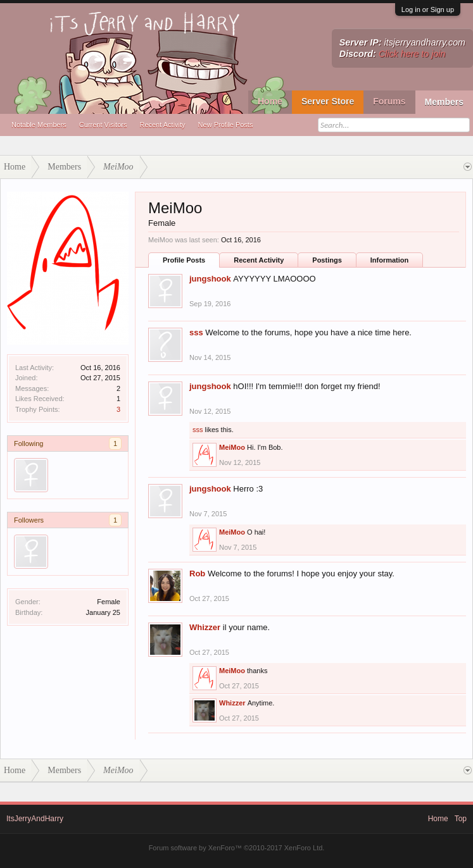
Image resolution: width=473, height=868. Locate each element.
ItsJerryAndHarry (35, 819)
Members (444, 102)
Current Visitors (103, 125)
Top (461, 819)
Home (270, 101)
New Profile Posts (226, 125)
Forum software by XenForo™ (237, 848)
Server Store (328, 101)
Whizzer (205, 627)
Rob (197, 573)
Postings (327, 260)
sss (196, 332)
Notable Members (39, 125)
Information (390, 260)
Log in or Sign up (428, 9)
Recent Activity (162, 125)
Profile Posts (184, 260)
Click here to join (412, 54)
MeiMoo (232, 447)
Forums (389, 101)
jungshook (210, 279)
